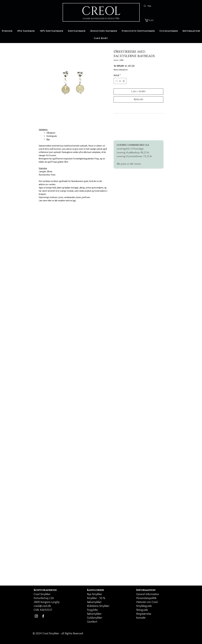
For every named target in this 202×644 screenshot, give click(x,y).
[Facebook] (43, 616)
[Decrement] (116, 81)
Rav (48, 139)
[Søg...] (154, 6)
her (74, 200)
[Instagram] (36, 616)
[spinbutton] (120, 81)
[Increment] (124, 81)
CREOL (101, 11)
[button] (151, 20)
